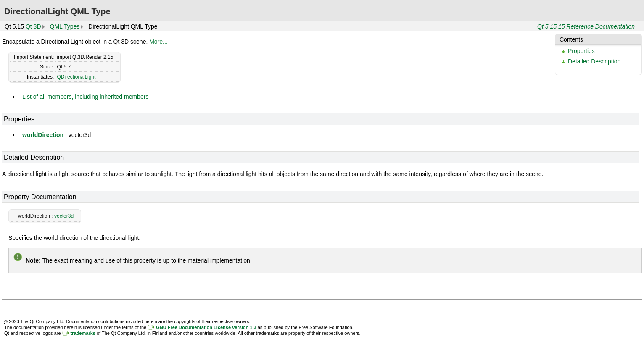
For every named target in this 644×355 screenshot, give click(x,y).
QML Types (65, 26)
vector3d (64, 216)
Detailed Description (594, 61)
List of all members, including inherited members (85, 97)
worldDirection (43, 135)
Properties (581, 51)
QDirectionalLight (76, 77)
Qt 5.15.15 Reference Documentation (586, 26)
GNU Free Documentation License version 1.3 (206, 327)
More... (158, 42)
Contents (571, 39)
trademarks (83, 333)
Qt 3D (33, 26)
